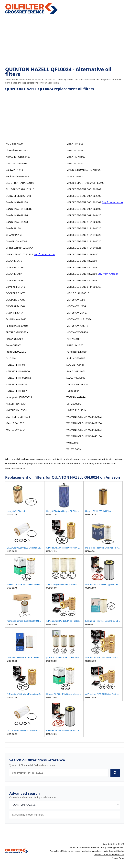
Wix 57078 (72, 443)
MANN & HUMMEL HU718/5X (84, 170)
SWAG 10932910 (76, 378)
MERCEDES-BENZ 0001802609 (84, 202)
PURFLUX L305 (75, 345)
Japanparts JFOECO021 (19, 397)
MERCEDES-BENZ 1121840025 (84, 228)
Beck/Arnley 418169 (17, 176)
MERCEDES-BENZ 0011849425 (84, 215)
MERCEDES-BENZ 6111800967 (84, 287)
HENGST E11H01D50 (18, 371)
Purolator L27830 (76, 352)
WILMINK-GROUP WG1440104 (84, 436)
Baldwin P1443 (14, 170)
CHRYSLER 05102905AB (19, 254)
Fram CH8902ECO (16, 352)
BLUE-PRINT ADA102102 (20, 183)
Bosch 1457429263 (17, 222)
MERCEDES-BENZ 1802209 (82, 261)
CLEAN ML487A (15, 280)
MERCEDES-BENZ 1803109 (82, 280)
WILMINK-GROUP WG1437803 (84, 430)
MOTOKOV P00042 (77, 326)
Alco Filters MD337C (17, 150)
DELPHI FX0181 (15, 313)
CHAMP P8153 (14, 235)
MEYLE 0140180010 (78, 293)
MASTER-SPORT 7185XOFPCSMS (85, 183)
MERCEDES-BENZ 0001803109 (84, 209)
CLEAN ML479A (15, 267)
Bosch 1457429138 (17, 202)
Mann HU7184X (76, 157)
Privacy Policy (118, 858)
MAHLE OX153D (15, 423)
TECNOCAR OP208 (77, 384)
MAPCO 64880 (75, 176)
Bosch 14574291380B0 (19, 209)
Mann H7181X (75, 144)
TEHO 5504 (73, 391)
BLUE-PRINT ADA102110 (20, 189)
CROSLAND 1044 (15, 306)
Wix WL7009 (74, 449)
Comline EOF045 (15, 287)
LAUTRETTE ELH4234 (18, 417)
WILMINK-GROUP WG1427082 (84, 417)
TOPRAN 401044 (76, 397)
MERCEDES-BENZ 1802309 (82, 267)
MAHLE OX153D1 (16, 430)
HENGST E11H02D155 (18, 378)
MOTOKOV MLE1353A (79, 319)
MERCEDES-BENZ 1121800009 (84, 222)
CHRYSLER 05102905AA (19, 248)
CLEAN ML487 (14, 274)
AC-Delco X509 (14, 144)
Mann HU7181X (76, 150)
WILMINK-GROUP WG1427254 (84, 423)
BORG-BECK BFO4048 (18, 196)
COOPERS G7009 (15, 300)
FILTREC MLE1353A (17, 332)
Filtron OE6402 (14, 339)
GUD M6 (11, 358)
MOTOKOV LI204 (76, 306)
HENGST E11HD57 (16, 391)
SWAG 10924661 (76, 371)
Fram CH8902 (14, 345)
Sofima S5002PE (76, 358)
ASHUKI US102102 (16, 163)
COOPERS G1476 (15, 293)
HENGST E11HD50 (16, 384)
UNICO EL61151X (76, 410)
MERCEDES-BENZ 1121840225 (84, 235)
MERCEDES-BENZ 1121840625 (84, 248)
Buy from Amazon (44, 254)
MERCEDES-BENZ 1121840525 (84, 241)
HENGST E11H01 (15, 365)
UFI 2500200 (74, 404)
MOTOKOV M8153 (77, 313)
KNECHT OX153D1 (16, 410)
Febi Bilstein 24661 (17, 319)
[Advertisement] (64, 41)
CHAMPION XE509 (16, 241)
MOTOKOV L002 (76, 300)
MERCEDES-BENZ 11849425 (82, 254)
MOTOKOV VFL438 (77, 332)
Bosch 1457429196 (17, 215)
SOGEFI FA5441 (75, 365)
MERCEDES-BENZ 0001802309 (84, 196)
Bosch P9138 (13, 228)
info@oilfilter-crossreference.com (109, 854)
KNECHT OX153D (16, 404)
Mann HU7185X (76, 163)
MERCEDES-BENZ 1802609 (82, 274)
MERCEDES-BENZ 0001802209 (84, 189)
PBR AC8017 (74, 339)
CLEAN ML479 (14, 261)
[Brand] (64, 805)
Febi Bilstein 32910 (17, 326)
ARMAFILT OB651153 (18, 157)
